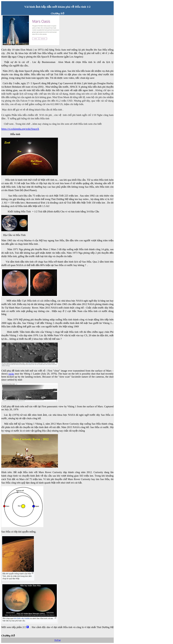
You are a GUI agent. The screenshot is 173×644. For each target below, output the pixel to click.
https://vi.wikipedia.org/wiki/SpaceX (20, 129)
